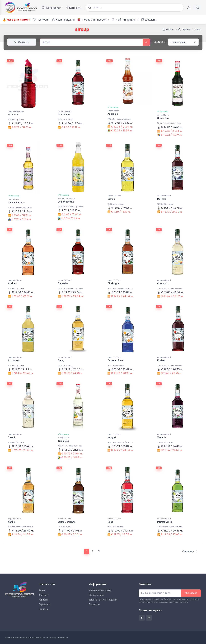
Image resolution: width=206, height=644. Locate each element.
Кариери (43, 600)
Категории (52, 8)
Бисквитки (94, 604)
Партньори (44, 604)
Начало (169, 29)
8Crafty (53, 637)
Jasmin (12, 438)
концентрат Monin (66, 199)
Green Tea (163, 118)
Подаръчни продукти (93, 20)
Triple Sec (63, 441)
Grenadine (64, 115)
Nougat (112, 438)
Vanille (12, 522)
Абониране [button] (191, 593)
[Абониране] (160, 593)
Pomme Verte (165, 522)
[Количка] (197, 8)
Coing (61, 361)
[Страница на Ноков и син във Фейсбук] (142, 618)
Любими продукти (125, 20)
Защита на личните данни (103, 600)
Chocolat (162, 283)
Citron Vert (14, 361)
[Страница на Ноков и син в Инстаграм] (149, 618)
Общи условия (96, 595)
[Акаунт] (189, 8)
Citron (111, 199)
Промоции (41, 20)
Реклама (43, 609)
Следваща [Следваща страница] (190, 551)
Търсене (184, 29)
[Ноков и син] (19, 590)
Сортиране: (160, 42)
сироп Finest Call (16, 111)
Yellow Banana (16, 203)
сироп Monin (113, 111)
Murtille (162, 199)
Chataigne (113, 283)
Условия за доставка (100, 590)
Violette (162, 438)
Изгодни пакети (17, 20)
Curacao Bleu (115, 361)
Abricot (12, 283)
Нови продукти (63, 20)
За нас (42, 590)
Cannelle (63, 283)
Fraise (161, 361)
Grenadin (13, 115)
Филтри (21, 42)
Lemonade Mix (66, 202)
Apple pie (113, 114)
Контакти (74, 8)
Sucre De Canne (67, 522)
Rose (110, 522)
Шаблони (149, 20)
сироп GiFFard (65, 111)
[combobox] (91, 42)
